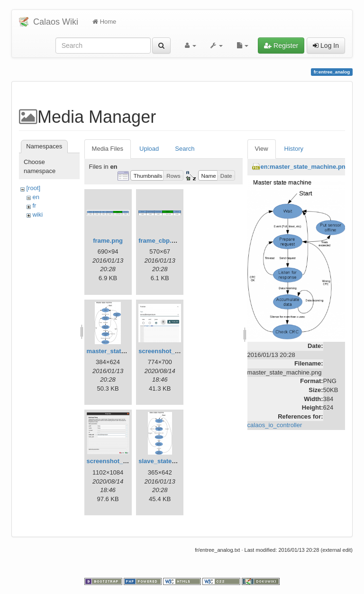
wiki (37, 215)
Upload (149, 149)
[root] (33, 188)
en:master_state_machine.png (305, 167)
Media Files (108, 149)
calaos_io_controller (275, 425)
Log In (326, 46)
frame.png (108, 241)
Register (281, 46)
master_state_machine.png (127, 351)
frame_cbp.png (160, 241)
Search (185, 149)
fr (34, 206)
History (294, 149)
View (262, 149)
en (36, 197)
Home (104, 22)
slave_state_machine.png (176, 461)
